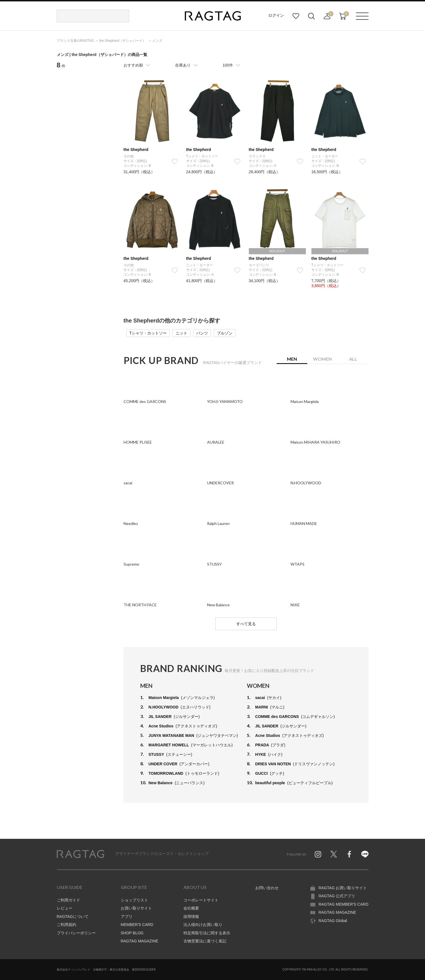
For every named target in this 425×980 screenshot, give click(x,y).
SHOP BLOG (132, 933)
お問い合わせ (267, 888)
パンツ (202, 333)
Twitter (334, 854)
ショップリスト (134, 900)
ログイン (276, 15)
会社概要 (191, 908)
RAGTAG (80, 854)
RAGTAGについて (73, 917)
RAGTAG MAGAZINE (140, 941)
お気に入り (296, 16)
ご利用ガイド (68, 900)
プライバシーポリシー (76, 933)
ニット (181, 333)
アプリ (127, 917)
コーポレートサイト (201, 900)
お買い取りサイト (136, 908)
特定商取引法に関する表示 (207, 933)
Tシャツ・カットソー (148, 333)
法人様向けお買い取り (203, 925)
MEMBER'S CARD (137, 925)
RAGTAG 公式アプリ (337, 896)
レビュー (65, 908)
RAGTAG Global (333, 921)
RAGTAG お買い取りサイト (343, 888)
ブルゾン (225, 333)
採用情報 (191, 917)
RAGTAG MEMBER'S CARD (344, 904)
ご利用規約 (67, 925)
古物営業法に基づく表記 (205, 941)
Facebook (349, 854)
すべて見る (246, 624)
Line (365, 854)
